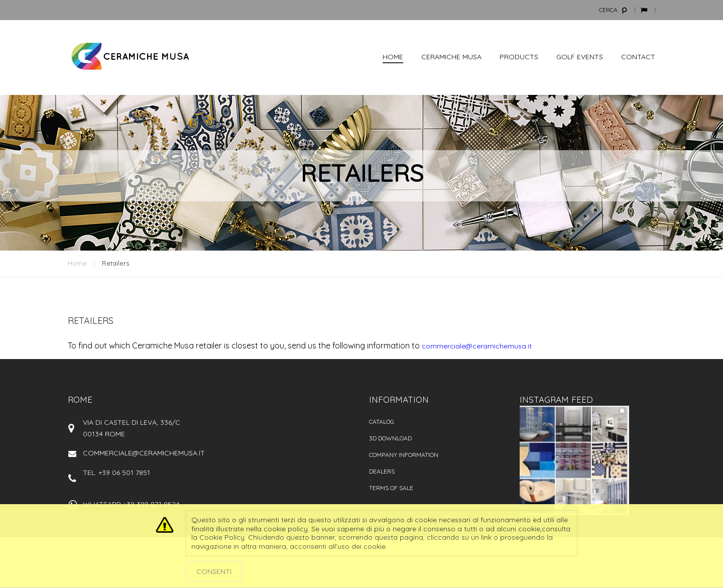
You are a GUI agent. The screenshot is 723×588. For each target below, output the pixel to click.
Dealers (382, 471)
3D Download (390, 438)
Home (77, 263)
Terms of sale (391, 488)
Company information (404, 455)
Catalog (382, 422)
